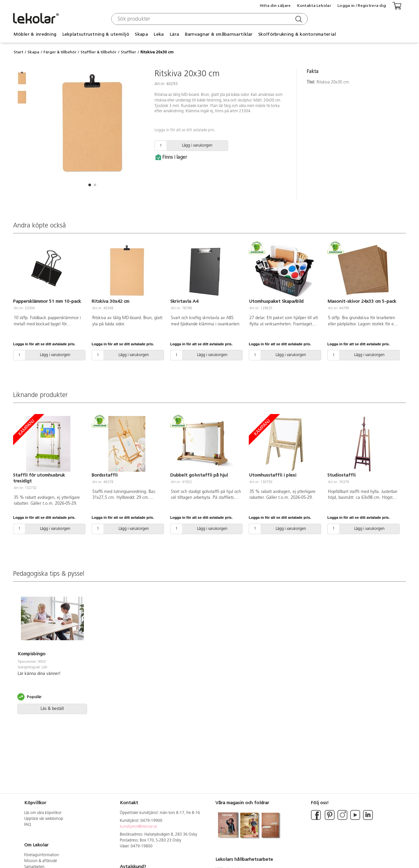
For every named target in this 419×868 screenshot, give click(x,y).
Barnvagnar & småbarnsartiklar (219, 34)
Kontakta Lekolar (314, 6)
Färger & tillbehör (60, 52)
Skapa (141, 34)
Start (18, 52)
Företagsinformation (42, 855)
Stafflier (128, 52)
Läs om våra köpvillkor (43, 813)
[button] (90, 185)
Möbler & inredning (35, 34)
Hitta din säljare (275, 6)
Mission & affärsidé (41, 861)
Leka (159, 34)
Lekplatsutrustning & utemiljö (96, 34)
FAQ (28, 825)
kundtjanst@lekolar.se (138, 827)
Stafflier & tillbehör (99, 52)
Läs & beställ (52, 709)
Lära (174, 34)
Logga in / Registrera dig (362, 6)
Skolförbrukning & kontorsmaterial (297, 34)
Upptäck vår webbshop (44, 819)
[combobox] (209, 19)
